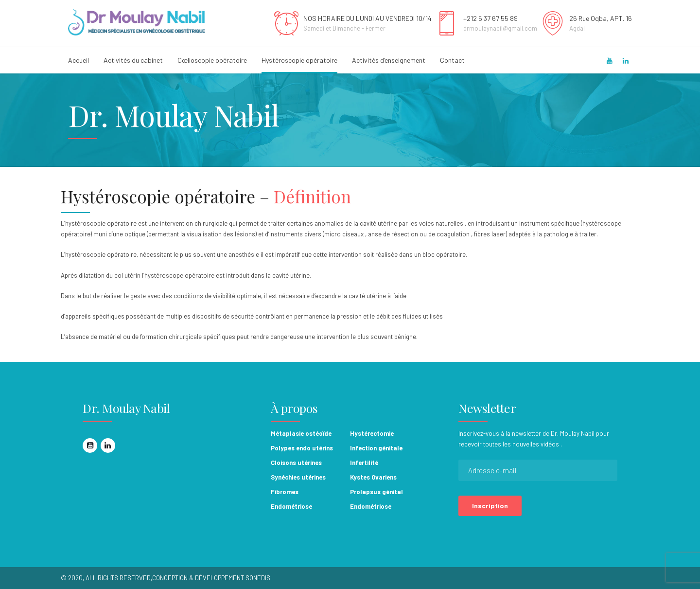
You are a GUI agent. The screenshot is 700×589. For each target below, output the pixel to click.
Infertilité (364, 463)
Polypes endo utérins (302, 448)
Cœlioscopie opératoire (212, 60)
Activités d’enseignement (389, 60)
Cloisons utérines (296, 463)
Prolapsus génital (376, 492)
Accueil (79, 60)
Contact (452, 60)
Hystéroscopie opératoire (299, 60)
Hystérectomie (372, 433)
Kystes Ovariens (373, 477)
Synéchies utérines (298, 477)
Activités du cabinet (133, 60)
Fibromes (285, 492)
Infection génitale (376, 448)
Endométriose (291, 506)
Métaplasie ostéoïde (301, 433)
